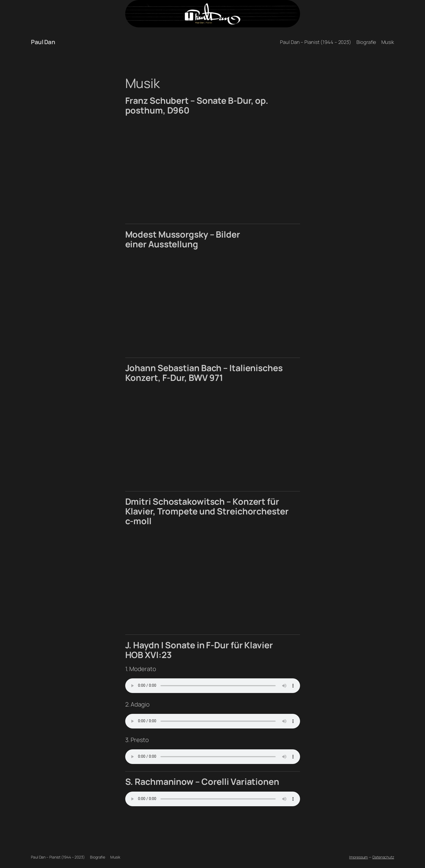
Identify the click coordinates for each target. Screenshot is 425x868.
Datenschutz (383, 857)
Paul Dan (43, 42)
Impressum (358, 857)
